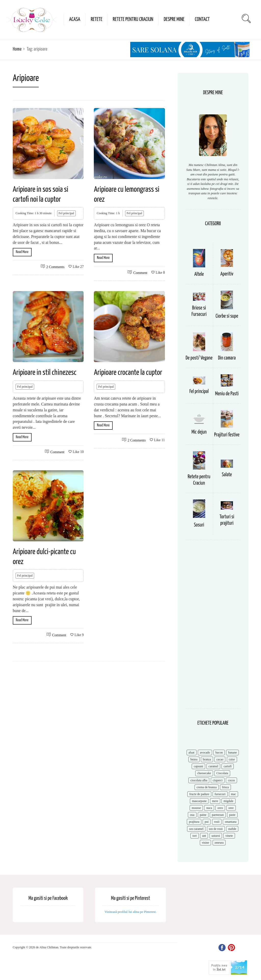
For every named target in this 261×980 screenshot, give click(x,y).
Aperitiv (227, 274)
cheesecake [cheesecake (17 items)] (204, 773)
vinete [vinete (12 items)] (229, 836)
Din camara (227, 358)
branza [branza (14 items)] (207, 759)
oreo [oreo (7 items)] (220, 808)
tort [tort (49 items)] (195, 836)
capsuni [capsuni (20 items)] (198, 766)
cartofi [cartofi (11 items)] (227, 766)
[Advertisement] (213, 627)
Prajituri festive (227, 435)
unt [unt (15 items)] (204, 836)
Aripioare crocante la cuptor (128, 373)
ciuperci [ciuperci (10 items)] (218, 780)
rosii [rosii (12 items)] (217, 822)
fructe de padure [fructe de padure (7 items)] (199, 794)
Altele (199, 274)
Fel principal (66, 213)
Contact (202, 19)
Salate (227, 475)
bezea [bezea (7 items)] (194, 759)
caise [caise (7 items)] (232, 759)
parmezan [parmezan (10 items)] (218, 815)
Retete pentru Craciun (133, 19)
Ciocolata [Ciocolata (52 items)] (222, 773)
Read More (22, 252)
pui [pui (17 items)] (207, 822)
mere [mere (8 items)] (215, 801)
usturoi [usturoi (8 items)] (216, 836)
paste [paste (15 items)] (232, 815)
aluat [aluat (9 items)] (192, 752)
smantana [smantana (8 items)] (231, 822)
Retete (97, 19)
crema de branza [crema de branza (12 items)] (207, 787)
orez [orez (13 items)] (231, 808)
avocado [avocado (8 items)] (205, 752)
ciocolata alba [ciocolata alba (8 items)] (199, 780)
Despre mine (174, 19)
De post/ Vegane (199, 358)
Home (17, 49)
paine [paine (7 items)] (203, 815)
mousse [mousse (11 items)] (196, 808)
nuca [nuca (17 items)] (209, 808)
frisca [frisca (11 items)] (225, 787)
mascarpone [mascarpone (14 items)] (199, 801)
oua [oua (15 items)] (192, 815)
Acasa (75, 19)
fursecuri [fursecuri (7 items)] (220, 794)
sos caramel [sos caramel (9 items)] (196, 829)
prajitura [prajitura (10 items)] (194, 822)
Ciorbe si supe (227, 316)
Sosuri (199, 525)
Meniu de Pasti (227, 394)
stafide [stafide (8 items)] (232, 829)
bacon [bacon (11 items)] (219, 752)
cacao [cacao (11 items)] (220, 759)
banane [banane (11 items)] (232, 752)
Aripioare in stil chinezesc (45, 373)
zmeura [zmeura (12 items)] (219, 843)
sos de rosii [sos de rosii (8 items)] (216, 829)
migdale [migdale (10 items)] (229, 801)
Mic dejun (199, 432)
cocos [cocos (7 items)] (231, 780)
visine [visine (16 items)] (206, 843)
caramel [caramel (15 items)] (213, 766)
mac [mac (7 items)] (233, 794)
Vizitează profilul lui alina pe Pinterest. (130, 912)
